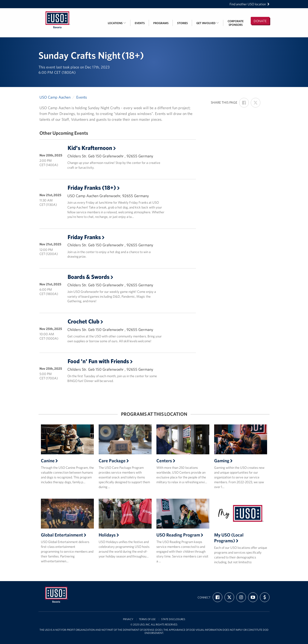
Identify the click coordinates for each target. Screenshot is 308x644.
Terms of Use (147, 619)
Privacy (128, 619)
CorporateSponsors (236, 23)
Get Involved (208, 23)
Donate (260, 21)
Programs (161, 23)
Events (140, 23)
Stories (182, 23)
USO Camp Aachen (55, 97)
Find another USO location (250, 4)
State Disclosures (173, 619)
